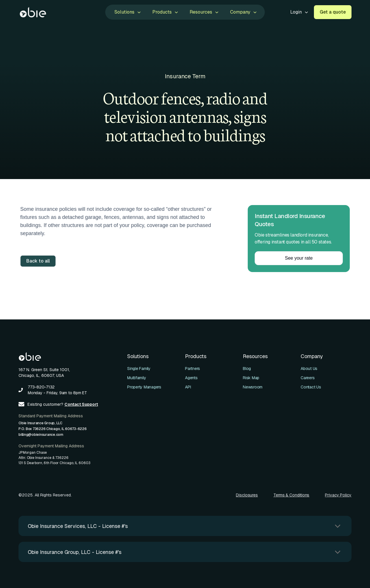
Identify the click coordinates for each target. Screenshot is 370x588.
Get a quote (333, 12)
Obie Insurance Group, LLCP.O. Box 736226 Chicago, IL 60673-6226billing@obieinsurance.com (53, 429)
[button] (127, 12)
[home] (33, 12)
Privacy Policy (338, 495)
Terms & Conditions (292, 495)
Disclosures (247, 495)
